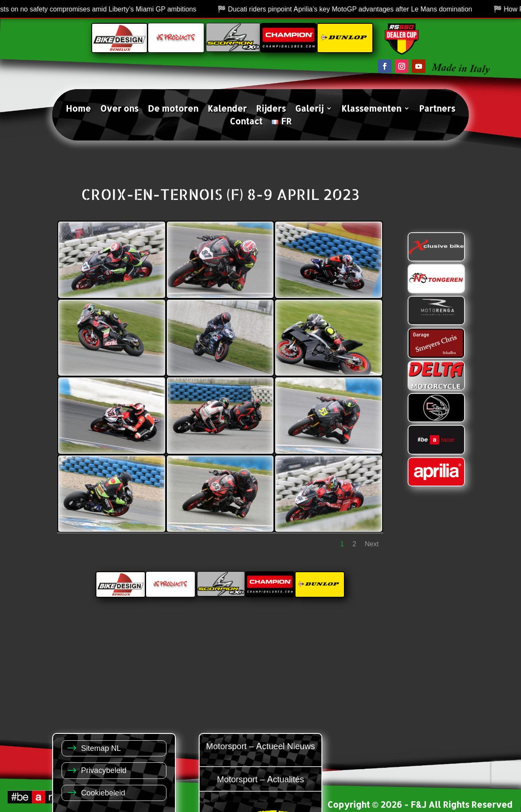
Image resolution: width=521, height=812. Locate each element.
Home (78, 110)
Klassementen (371, 110)
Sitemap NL (101, 748)
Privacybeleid (104, 770)
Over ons (119, 110)
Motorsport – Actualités (260, 779)
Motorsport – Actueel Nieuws (260, 746)
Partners (437, 110)
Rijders (271, 110)
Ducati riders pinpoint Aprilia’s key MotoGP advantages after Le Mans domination (358, 9)
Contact (246, 122)
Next (372, 544)
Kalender (227, 110)
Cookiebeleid (103, 792)
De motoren (173, 110)
